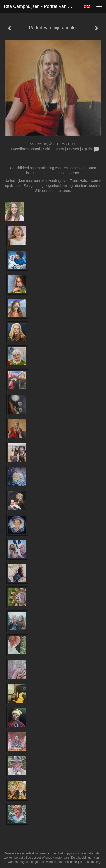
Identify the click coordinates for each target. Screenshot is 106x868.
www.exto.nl (49, 853)
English (87, 7)
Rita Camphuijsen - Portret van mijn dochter (40, 6)
